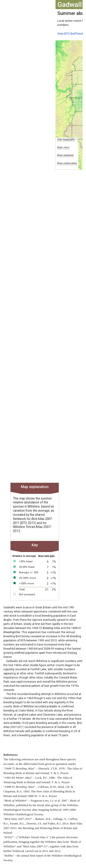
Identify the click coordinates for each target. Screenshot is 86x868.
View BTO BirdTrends (71, 34)
